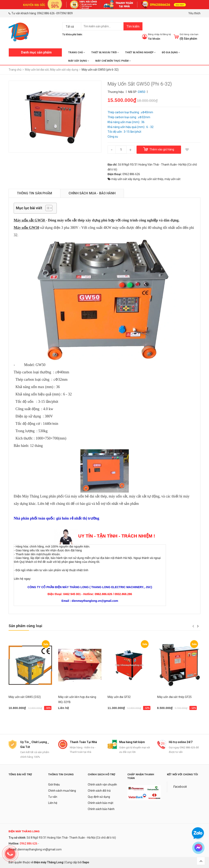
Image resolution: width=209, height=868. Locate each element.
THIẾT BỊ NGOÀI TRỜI (105, 52)
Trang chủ (77, 52)
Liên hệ (53, 803)
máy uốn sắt (172, 179)
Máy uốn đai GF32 (119, 697)
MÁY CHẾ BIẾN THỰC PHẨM (113, 61)
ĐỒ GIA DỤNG (171, 52)
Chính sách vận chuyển (102, 785)
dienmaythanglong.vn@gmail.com (40, 849)
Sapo (86, 862)
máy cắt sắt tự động (144, 496)
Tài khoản (154, 39)
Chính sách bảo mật (101, 803)
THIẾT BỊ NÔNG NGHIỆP (140, 52)
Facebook (180, 787)
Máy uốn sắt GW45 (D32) (25, 697)
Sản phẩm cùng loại (25, 626)
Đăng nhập (154, 34)
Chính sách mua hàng (62, 791)
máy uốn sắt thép (152, 179)
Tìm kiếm (133, 26)
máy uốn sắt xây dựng (125, 179)
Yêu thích (194, 13)
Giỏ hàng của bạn (189, 34)
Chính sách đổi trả (99, 791)
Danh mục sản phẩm (36, 52)
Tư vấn (53, 797)
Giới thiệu (54, 785)
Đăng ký (167, 34)
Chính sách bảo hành (101, 809)
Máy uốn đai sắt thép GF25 (175, 697)
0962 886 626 (46, 13)
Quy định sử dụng (99, 797)
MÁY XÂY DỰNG (79, 61)
